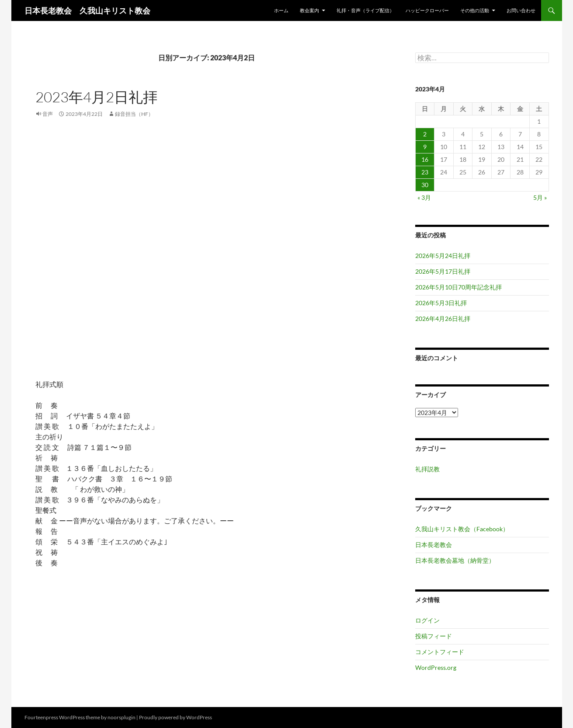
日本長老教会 (434, 545)
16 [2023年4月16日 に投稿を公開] (425, 159)
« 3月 (424, 197)
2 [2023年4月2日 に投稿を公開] (425, 134)
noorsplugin (122, 717)
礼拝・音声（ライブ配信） (365, 10)
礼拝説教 (427, 469)
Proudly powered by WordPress (175, 717)
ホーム (281, 10)
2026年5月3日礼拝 (441, 303)
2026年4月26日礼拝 (443, 319)
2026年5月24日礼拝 (443, 256)
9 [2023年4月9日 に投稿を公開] (425, 147)
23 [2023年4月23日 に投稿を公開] (425, 172)
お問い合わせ (521, 10)
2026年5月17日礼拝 (443, 271)
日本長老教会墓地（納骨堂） (455, 560)
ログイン (427, 620)
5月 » (540, 197)
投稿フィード (434, 636)
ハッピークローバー (427, 10)
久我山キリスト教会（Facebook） (462, 529)
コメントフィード (440, 652)
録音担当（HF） (134, 114)
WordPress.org (436, 667)
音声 (48, 114)
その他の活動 (475, 10)
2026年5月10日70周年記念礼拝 (458, 287)
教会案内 (309, 10)
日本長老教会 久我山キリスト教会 (87, 10)
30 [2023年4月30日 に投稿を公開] (425, 185)
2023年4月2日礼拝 (96, 97)
